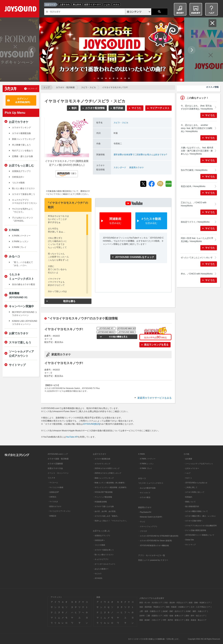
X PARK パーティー (21, 236)
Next (192, 50)
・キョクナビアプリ (101, 559)
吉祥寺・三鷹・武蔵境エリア (151, 616)
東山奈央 (77, 5)
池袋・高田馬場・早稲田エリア (152, 607)
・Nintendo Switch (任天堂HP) (150, 517)
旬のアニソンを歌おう (22, 151)
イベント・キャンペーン (58, 473)
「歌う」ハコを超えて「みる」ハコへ (22, 264)
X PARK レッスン (20, 241)
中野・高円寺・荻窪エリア (173, 620)
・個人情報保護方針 (191, 506)
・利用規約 (188, 497)
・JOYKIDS (98, 578)
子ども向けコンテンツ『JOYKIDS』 (22, 219)
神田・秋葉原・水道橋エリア (177, 607)
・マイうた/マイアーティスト (59, 511)
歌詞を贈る (69, 301)
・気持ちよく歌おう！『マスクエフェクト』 (110, 521)
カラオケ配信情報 (95, 108)
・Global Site (189, 540)
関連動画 (115, 221)
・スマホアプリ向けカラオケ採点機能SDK (200, 526)
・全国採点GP (53, 492)
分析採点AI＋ (18, 177)
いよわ (107, 5)
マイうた (136, 108)
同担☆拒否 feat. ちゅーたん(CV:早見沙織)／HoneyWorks (197, 240)
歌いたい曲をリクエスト (24, 188)
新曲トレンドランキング (24, 139)
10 (129, 78)
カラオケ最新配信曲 (21, 133)
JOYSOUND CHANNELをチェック (135, 257)
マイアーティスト (160, 108)
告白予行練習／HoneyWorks (194, 170)
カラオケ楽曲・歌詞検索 (58, 459)
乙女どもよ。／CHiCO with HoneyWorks (194, 204)
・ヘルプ (187, 473)
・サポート (188, 478)
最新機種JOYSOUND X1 (18, 295)
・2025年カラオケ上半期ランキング (107, 473)
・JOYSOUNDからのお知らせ (195, 483)
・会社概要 (188, 459)
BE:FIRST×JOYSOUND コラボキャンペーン (24, 314)
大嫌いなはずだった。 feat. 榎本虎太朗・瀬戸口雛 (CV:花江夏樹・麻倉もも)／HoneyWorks (197, 151)
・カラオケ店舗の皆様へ (193, 521)
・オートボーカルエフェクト (104, 564)
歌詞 (74, 108)
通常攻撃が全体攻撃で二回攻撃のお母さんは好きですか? (140, 155)
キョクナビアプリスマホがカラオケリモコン (25, 202)
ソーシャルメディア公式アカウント (21, 353)
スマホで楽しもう (20, 342)
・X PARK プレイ (145, 468)
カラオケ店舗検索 (55, 464)
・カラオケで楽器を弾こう (103, 550)
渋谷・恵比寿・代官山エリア (176, 603)
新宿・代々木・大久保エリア (151, 603)
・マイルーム (53, 483)
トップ (47, 87)
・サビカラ (97, 574)
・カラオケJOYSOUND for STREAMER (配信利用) (158, 536)
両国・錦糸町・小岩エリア (150, 620)
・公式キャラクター (191, 468)
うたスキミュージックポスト (21, 277)
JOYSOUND (21, 10)
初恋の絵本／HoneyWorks (193, 186)
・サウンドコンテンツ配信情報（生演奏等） (110, 487)
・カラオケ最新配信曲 (102, 459)
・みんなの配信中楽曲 (147, 488)
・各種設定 (52, 516)
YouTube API (72, 437)
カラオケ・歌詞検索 (65, 87)
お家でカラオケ (19, 333)
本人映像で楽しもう (21, 145)
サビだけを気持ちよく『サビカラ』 (22, 210)
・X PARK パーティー (147, 459)
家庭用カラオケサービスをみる (155, 398)
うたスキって (32, 89)
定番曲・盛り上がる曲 (22, 156)
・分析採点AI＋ (99, 540)
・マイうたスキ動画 (55, 487)
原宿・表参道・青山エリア (196, 620)
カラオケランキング (21, 128)
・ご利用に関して (190, 487)
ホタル (116, 5)
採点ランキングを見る (156, 345)
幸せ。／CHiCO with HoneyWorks (197, 274)
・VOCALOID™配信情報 (103, 492)
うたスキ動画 (18, 183)
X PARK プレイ (19, 247)
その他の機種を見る (118, 337)
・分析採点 (52, 497)
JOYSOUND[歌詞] (91, 424)
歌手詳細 (118, 108)
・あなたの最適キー (101, 569)
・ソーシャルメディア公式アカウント (198, 464)
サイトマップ (17, 365)
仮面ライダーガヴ (93, 5)
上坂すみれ (65, 5)
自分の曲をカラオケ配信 (24, 284)
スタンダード (120, 167)
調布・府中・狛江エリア (195, 616)
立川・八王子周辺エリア (200, 607)
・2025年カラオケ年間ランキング (106, 468)
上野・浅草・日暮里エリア (150, 611)
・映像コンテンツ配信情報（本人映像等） (109, 483)
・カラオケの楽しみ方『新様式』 (106, 516)
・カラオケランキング (102, 464)
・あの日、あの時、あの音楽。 (105, 511)
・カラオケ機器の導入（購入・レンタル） (200, 516)
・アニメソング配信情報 (102, 497)
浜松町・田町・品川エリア (173, 611)
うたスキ (51, 478)
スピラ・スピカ (89, 87)
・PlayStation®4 (145, 512)
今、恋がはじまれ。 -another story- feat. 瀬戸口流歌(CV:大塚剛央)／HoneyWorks (197, 128)
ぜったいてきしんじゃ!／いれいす (197, 258)
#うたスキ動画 (151, 221)
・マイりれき (53, 502)
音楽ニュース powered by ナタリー (153, 560)
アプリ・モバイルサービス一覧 (152, 555)
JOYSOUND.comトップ (58, 454)
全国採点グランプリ (21, 171)
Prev (32, 50)
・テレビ (142, 522)
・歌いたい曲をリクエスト (103, 555)
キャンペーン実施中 (21, 306)
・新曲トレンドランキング (103, 478)
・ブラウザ (143, 531)
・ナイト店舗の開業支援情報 (195, 530)
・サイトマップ (190, 545)
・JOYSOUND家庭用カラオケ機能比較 (154, 546)
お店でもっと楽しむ (21, 165)
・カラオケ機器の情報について (196, 511)
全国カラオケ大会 (55, 468)
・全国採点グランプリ (102, 536)
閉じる (212, 23)
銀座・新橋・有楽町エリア (199, 603)
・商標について (190, 502)
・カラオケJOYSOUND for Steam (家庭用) (155, 541)
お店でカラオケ (19, 122)
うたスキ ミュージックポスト (151, 483)
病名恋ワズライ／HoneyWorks (195, 222)
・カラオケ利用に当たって (194, 492)
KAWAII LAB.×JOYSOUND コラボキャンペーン (25, 323)
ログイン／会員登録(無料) (23, 100)
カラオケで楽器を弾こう (24, 194)
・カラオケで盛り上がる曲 (103, 506)
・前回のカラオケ (55, 506)
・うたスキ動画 (99, 545)
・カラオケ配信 (144, 497)
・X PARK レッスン (146, 464)
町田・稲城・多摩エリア (174, 616)
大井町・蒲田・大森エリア (196, 611)
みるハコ (14, 256)
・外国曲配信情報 (100, 502)
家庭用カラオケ (137, 167)
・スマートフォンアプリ (148, 526)
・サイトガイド (144, 493)
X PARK (14, 230)
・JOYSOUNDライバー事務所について (199, 535)
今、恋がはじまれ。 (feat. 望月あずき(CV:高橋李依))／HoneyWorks (197, 107)
